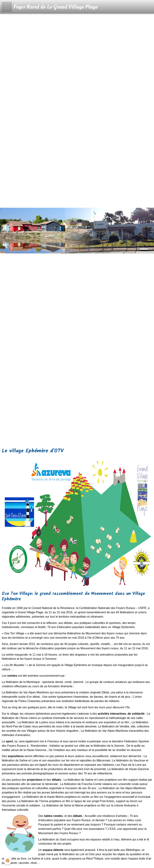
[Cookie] (8, 861)
